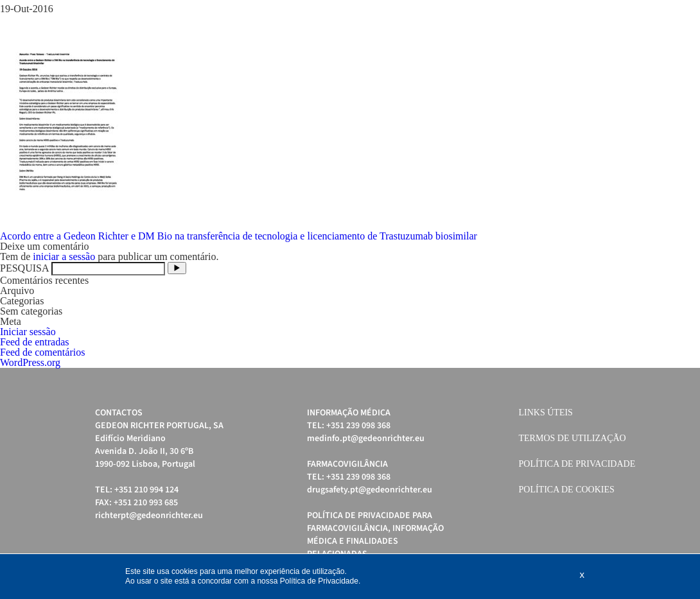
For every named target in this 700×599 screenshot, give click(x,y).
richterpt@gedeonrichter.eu (149, 516)
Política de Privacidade (577, 464)
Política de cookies (567, 490)
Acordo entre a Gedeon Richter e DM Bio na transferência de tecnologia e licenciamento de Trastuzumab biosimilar (239, 236)
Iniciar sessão (28, 332)
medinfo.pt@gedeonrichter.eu (366, 438)
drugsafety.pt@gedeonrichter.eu (370, 490)
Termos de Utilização (573, 438)
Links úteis (546, 412)
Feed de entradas (35, 342)
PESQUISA (24, 268)
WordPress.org (30, 362)
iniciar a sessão (64, 256)
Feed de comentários (42, 352)
